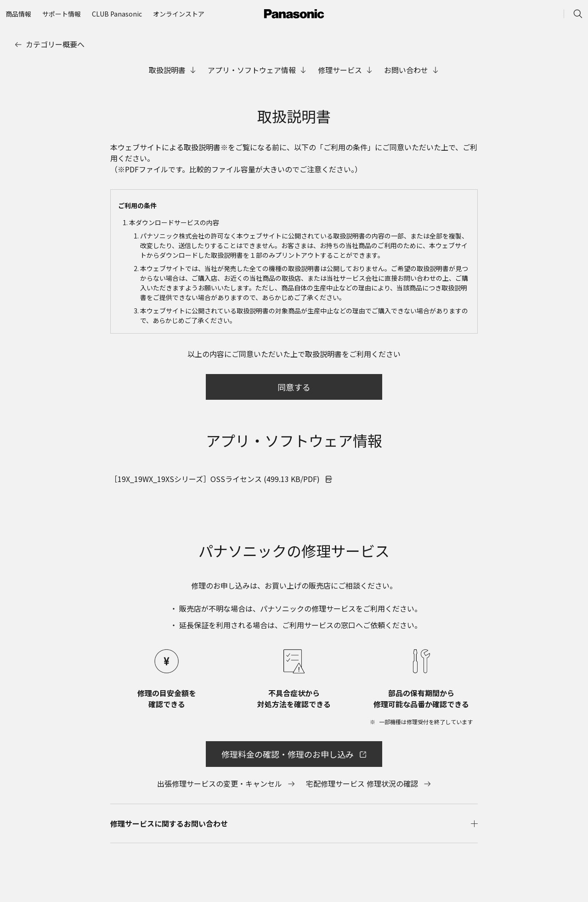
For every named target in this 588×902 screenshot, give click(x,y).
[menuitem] (18, 14)
